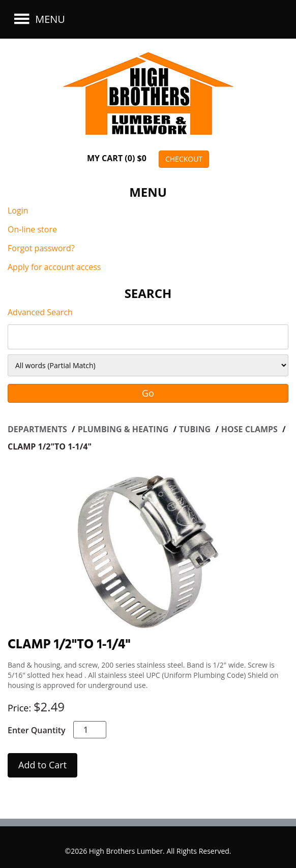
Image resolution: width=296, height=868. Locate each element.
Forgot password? (41, 248)
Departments (38, 429)
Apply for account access (54, 267)
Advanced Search (40, 312)
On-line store (32, 229)
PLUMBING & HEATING (124, 429)
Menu (38, 19)
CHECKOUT (184, 159)
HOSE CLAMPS (250, 429)
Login (18, 211)
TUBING (196, 429)
